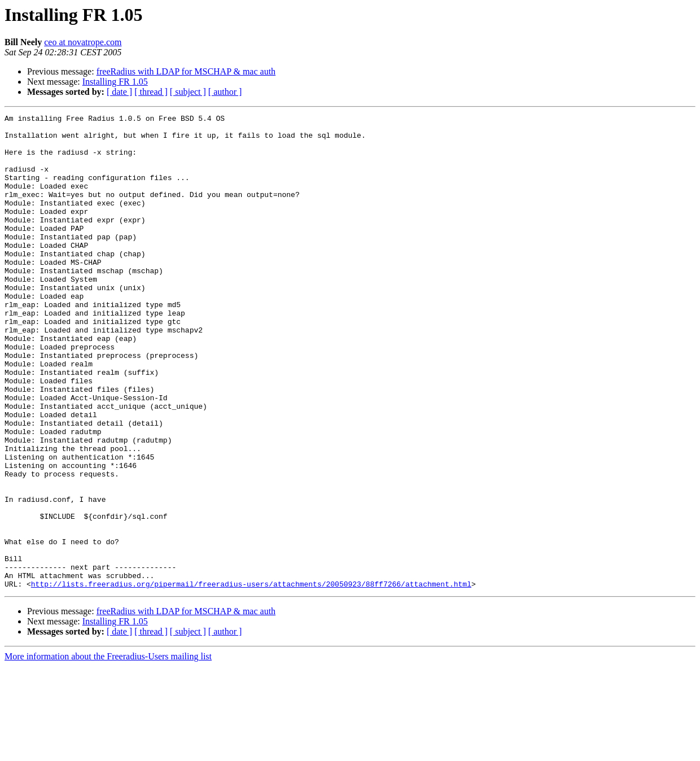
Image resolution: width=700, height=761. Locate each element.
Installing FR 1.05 (115, 82)
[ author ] (225, 92)
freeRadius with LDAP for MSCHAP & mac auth (186, 71)
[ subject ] (188, 92)
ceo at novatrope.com (83, 42)
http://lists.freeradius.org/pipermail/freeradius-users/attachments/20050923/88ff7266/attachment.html (251, 679)
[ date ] (119, 92)
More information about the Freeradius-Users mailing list (108, 751)
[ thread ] (151, 92)
